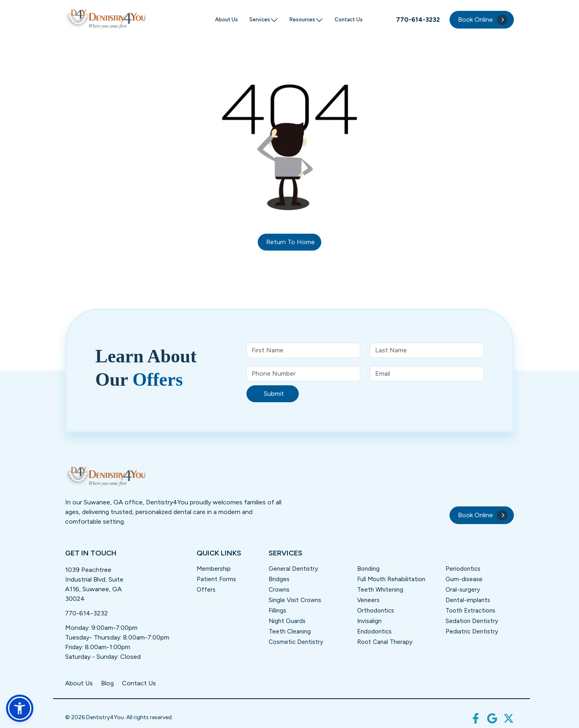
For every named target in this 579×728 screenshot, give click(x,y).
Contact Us (349, 20)
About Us (227, 20)
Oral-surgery (463, 590)
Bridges (279, 579)
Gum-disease (464, 579)
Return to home (291, 242)
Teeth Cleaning (290, 631)
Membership (214, 569)
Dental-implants (468, 600)
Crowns (279, 590)
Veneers (368, 600)
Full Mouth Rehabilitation (391, 579)
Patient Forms (216, 579)
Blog (107, 683)
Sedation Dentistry (472, 621)
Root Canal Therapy (385, 642)
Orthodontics (376, 611)
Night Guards (287, 621)
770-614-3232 (86, 613)
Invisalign (369, 621)
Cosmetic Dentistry (296, 642)
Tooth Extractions (470, 611)
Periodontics (463, 569)
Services (264, 20)
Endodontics (374, 631)
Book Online (483, 20)
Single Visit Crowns (295, 600)
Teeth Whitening (380, 590)
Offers (206, 590)
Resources (306, 20)
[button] (20, 708)
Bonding (368, 569)
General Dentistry (293, 569)
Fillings (277, 611)
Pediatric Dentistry (472, 631)
